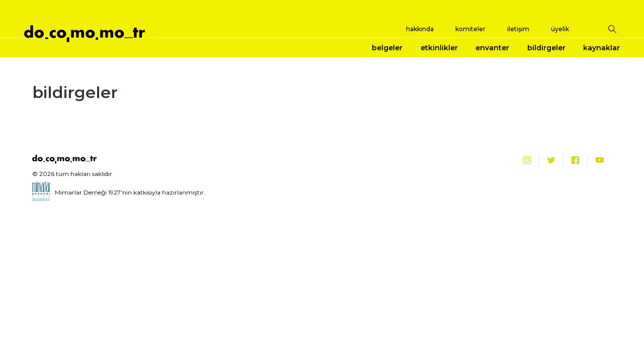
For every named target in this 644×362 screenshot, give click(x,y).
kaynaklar (601, 48)
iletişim (518, 29)
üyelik (560, 29)
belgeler (387, 48)
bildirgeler (546, 48)
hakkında (420, 29)
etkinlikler (439, 48)
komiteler (470, 29)
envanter (492, 48)
